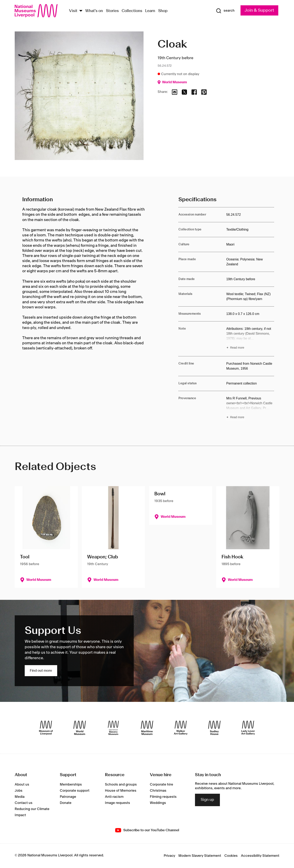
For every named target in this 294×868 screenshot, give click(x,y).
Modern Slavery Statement (200, 856)
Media (20, 797)
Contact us (24, 803)
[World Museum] (80, 728)
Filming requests (163, 797)
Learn (150, 11)
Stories (112, 11)
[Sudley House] (214, 728)
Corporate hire (161, 785)
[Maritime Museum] (147, 728)
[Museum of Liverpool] (46, 728)
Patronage (68, 797)
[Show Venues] (81, 11)
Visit (73, 11)
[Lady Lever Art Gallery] (248, 728)
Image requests (117, 803)
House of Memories (121, 791)
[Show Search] (225, 11)
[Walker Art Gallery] (181, 728)
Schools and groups (121, 785)
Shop (163, 11)
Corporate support (75, 791)
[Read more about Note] (250, 339)
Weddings (158, 803)
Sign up (207, 800)
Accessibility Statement (260, 856)
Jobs (19, 791)
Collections (132, 11)
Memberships (71, 785)
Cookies (231, 856)
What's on (94, 11)
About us (22, 785)
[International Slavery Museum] (113, 728)
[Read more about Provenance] (250, 408)
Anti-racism (114, 797)
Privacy (169, 856)
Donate (66, 803)
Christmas (158, 791)
